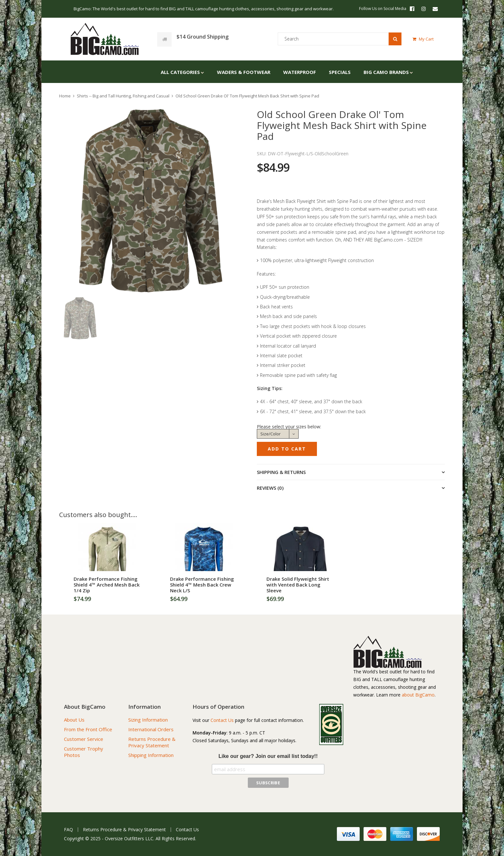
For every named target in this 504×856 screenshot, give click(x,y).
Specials (340, 72)
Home (65, 96)
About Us (74, 720)
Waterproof (300, 72)
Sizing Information (148, 720)
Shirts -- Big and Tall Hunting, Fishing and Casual (123, 96)
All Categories (180, 72)
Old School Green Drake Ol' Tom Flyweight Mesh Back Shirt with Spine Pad (247, 96)
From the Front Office (88, 729)
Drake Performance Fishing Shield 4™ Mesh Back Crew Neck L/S (202, 585)
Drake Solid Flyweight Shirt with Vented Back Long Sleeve (298, 585)
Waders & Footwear (244, 72)
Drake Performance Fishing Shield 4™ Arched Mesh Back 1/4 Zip (107, 585)
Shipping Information (151, 755)
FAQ (68, 830)
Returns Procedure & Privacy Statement (152, 742)
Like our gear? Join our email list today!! (268, 756)
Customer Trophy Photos (84, 752)
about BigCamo (418, 695)
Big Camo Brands (386, 72)
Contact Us (222, 720)
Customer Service (84, 739)
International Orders (151, 729)
